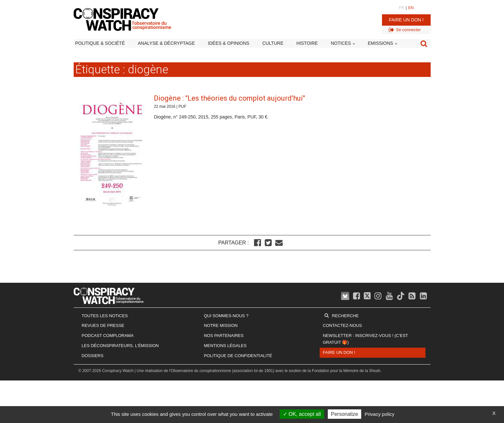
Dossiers (93, 356)
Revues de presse (103, 325)
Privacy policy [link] (380, 414)
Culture (273, 43)
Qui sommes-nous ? (226, 316)
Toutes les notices (105, 316)
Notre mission (221, 325)
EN (411, 8)
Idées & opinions (229, 43)
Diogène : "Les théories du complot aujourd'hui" (229, 98)
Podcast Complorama (108, 336)
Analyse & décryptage (166, 43)
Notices (341, 43)
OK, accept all (302, 414)
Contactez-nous (342, 325)
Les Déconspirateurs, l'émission (120, 346)
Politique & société (100, 43)
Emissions (380, 43)
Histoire (307, 43)
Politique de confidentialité (238, 356)
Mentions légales (225, 346)
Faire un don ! (406, 20)
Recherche (345, 316)
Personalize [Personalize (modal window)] (345, 414)
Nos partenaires (224, 336)
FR (401, 8)
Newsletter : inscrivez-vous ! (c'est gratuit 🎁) (365, 339)
